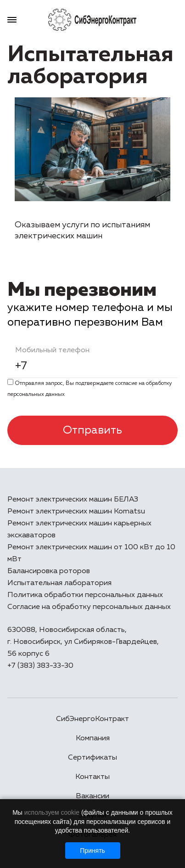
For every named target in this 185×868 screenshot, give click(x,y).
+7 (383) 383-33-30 (40, 666)
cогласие (126, 383)
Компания (93, 738)
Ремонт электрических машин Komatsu (76, 512)
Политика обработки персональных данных (85, 595)
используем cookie (52, 812)
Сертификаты (92, 758)
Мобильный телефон (52, 350)
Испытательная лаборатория (59, 583)
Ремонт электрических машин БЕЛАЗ (73, 500)
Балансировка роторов (49, 571)
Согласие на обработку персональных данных (89, 607)
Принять (92, 851)
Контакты (92, 777)
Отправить (92, 430)
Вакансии (92, 796)
